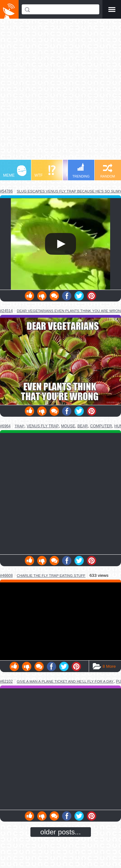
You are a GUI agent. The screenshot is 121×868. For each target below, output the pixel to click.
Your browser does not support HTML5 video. (60, 244)
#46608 (6, 576)
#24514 (6, 311)
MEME (15, 171)
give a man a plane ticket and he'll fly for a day (65, 681)
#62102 (6, 681)
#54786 (6, 191)
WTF (45, 171)
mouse (68, 426)
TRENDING (81, 171)
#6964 (5, 426)
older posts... (61, 832)
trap (19, 426)
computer (101, 426)
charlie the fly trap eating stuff (51, 575)
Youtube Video (60, 621)
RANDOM (108, 171)
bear (83, 426)
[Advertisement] (60, 92)
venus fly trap (43, 426)
